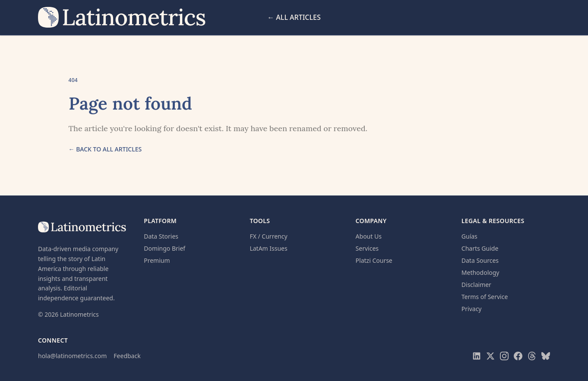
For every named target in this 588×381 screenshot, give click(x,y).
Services (367, 248)
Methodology (481, 272)
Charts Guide (480, 248)
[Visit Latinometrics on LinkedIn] (477, 356)
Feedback (127, 356)
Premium (157, 260)
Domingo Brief (164, 248)
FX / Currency (268, 236)
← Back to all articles (105, 149)
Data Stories (161, 236)
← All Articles (294, 17)
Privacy (472, 309)
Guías (469, 236)
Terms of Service (485, 297)
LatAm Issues (268, 248)
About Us (369, 236)
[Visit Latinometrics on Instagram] (504, 356)
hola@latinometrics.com (72, 356)
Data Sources (480, 260)
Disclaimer (476, 285)
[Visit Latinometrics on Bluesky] (546, 356)
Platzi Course (374, 260)
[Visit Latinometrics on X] (490, 356)
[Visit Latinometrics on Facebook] (518, 356)
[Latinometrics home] (122, 17)
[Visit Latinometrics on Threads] (532, 356)
